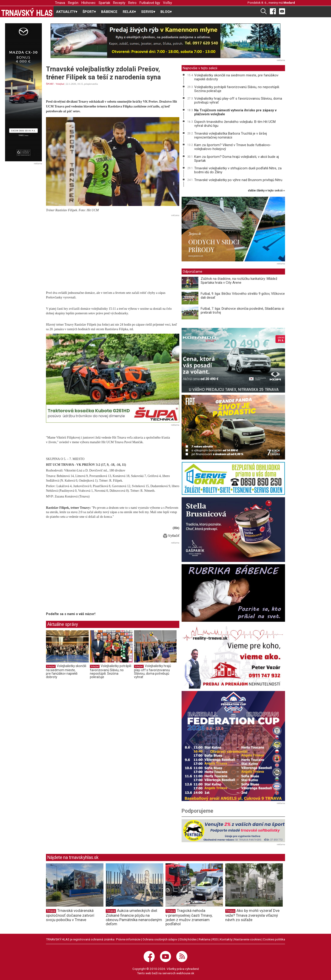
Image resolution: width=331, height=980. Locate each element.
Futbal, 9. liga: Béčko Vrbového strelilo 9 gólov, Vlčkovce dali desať (243, 296)
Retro (132, 3)
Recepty (119, 3)
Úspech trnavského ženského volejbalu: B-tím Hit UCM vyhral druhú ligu (235, 124)
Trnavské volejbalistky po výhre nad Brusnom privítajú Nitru (238, 180)
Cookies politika (274, 939)
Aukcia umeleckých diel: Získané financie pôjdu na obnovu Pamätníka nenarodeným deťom (134, 917)
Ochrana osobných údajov (160, 939)
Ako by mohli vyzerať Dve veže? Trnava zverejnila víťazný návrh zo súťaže (252, 915)
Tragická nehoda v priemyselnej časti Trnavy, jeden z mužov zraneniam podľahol (189, 917)
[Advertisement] (113, 251)
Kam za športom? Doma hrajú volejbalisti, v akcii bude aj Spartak (237, 159)
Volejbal (60, 84)
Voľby (167, 3)
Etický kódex (188, 939)
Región (73, 3)
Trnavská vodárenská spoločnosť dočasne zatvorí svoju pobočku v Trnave (70, 915)
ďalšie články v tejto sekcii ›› (267, 191)
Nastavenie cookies (248, 939)
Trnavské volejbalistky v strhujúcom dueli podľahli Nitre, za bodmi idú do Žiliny (238, 170)
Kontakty (226, 939)
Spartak (104, 3)
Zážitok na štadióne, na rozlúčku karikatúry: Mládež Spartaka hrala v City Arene (239, 281)
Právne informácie (128, 939)
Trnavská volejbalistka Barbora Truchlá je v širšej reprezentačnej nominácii (231, 135)
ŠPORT (50, 84)
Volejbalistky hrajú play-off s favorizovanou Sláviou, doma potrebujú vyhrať (153, 672)
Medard (289, 3)
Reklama (205, 939)
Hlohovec (88, 3)
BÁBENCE (109, 12)
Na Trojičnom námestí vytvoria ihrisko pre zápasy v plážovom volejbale (235, 112)
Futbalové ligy (150, 3)
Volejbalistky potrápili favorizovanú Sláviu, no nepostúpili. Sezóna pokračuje (111, 672)
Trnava (60, 3)
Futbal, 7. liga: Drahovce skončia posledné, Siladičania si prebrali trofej (242, 311)
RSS (215, 939)
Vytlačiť (171, 536)
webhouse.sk (185, 973)
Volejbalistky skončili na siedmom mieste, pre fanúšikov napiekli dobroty (66, 672)
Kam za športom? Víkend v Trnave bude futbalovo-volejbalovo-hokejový (233, 147)
